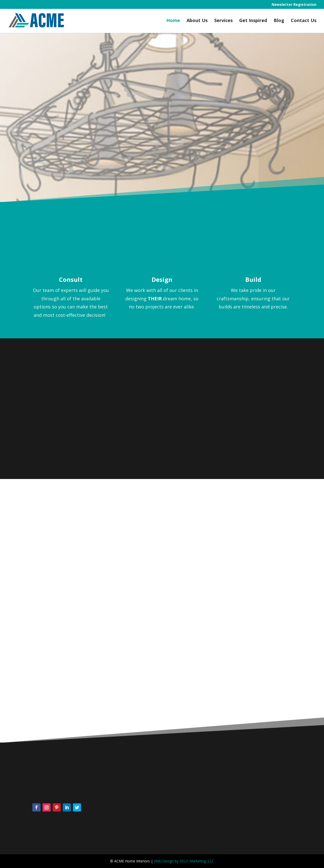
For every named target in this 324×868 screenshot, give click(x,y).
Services (223, 21)
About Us (197, 21)
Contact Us (304, 21)
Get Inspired (253, 21)
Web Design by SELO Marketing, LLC (184, 861)
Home (173, 21)
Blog (279, 21)
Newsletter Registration (294, 5)
